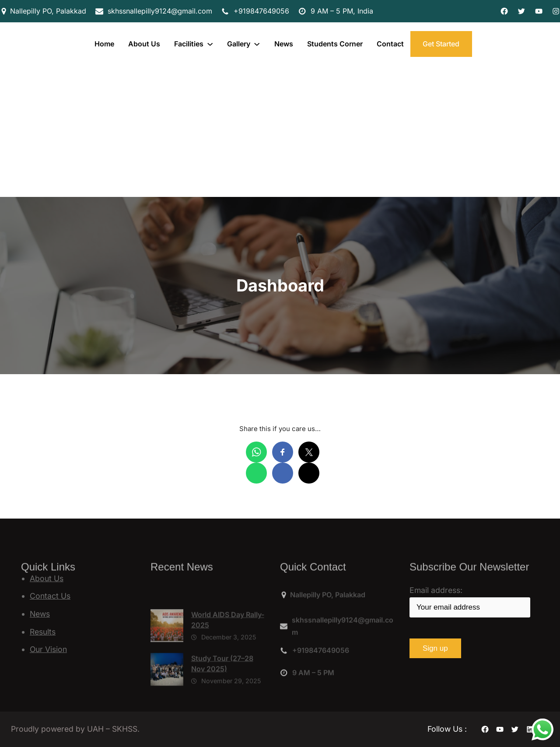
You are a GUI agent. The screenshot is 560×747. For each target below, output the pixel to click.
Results (43, 632)
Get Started (441, 44)
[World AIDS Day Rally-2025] (167, 655)
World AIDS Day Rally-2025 (228, 647)
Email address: (470, 601)
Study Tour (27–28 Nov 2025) (222, 691)
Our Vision (48, 649)
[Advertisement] (280, 131)
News (40, 614)
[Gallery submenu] (257, 44)
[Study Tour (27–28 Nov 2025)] (167, 699)
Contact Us (50, 596)
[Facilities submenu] (210, 44)
